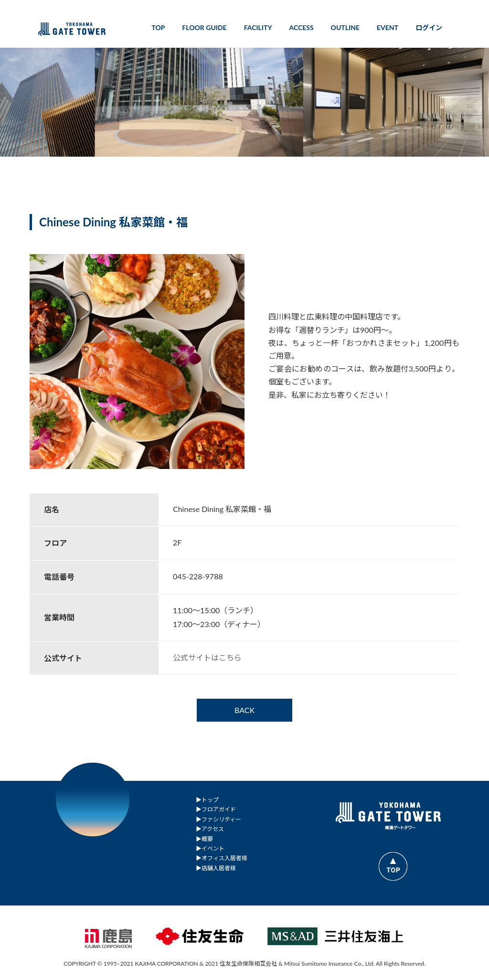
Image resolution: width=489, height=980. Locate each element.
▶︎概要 (204, 838)
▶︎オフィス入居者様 (222, 858)
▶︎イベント (210, 848)
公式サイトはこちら (207, 657)
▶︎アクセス (210, 829)
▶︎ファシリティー (218, 819)
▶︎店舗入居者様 (216, 868)
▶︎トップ (207, 800)
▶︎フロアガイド (216, 809)
